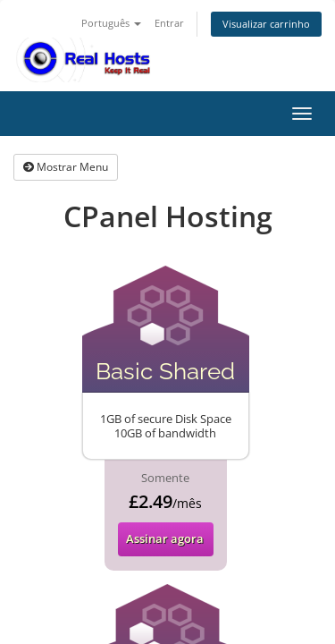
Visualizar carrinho (266, 24)
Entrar (169, 23)
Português (111, 23)
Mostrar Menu (66, 167)
